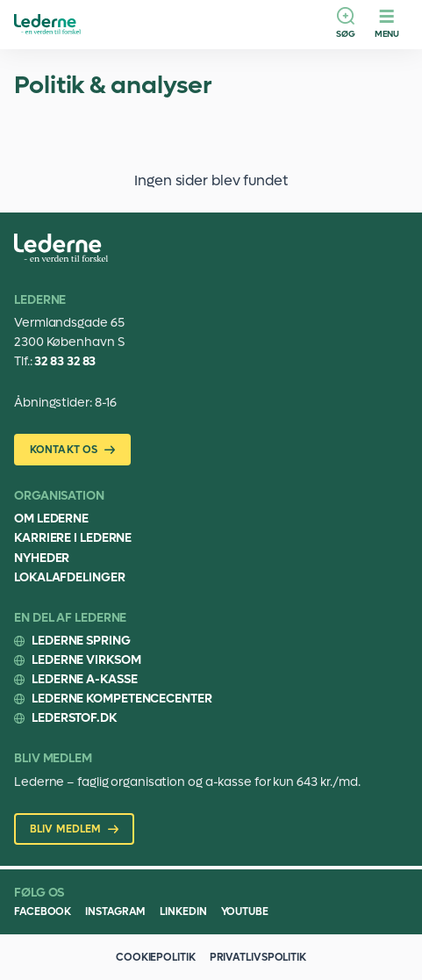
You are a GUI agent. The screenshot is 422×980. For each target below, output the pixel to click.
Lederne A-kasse (85, 679)
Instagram (115, 912)
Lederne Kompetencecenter (122, 699)
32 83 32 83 (65, 361)
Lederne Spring (81, 641)
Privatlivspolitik (258, 957)
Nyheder (42, 558)
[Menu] (387, 25)
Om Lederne (51, 519)
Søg (346, 34)
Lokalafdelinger (70, 577)
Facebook (43, 912)
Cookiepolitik (156, 957)
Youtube (245, 912)
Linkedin (183, 912)
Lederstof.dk (74, 718)
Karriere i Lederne (73, 538)
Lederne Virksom (86, 660)
